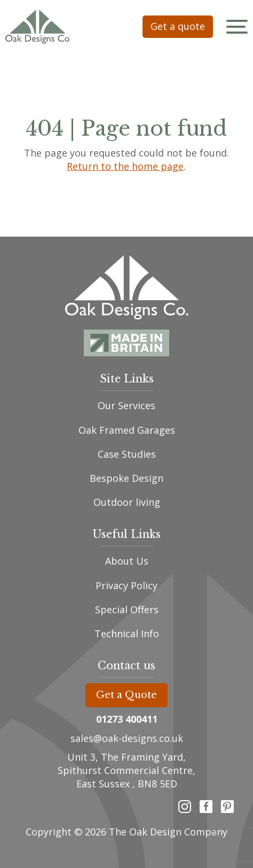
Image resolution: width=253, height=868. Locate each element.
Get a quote (178, 26)
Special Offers (127, 609)
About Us (127, 561)
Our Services (127, 405)
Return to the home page (126, 166)
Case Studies (127, 454)
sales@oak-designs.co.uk (127, 738)
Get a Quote (127, 695)
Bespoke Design (127, 478)
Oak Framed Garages (127, 430)
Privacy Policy (127, 585)
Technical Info (127, 634)
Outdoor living (127, 502)
